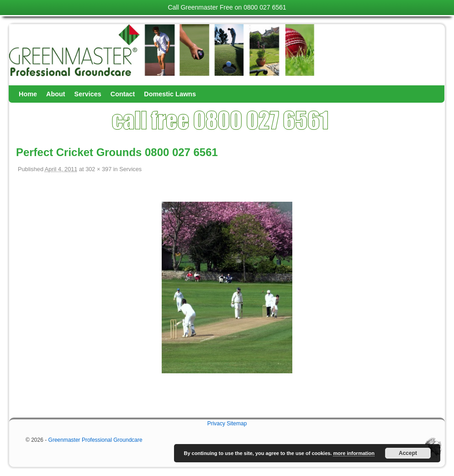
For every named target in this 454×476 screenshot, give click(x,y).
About (56, 94)
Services (88, 94)
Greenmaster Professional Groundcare (95, 440)
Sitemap (237, 424)
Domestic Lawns (170, 94)
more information (354, 453)
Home (28, 94)
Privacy (216, 424)
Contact (123, 94)
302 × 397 (98, 169)
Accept (408, 453)
